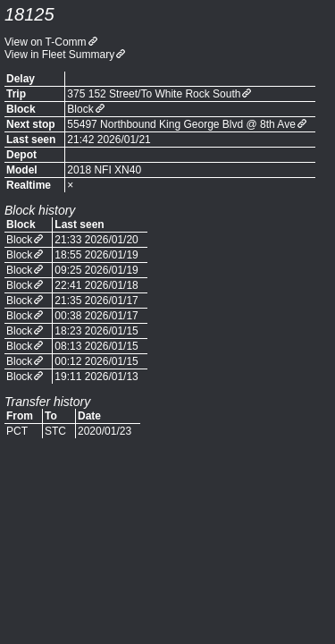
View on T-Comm (46, 42)
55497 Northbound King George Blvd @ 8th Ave (181, 124)
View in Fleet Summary (59, 55)
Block (80, 109)
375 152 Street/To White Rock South (154, 94)
